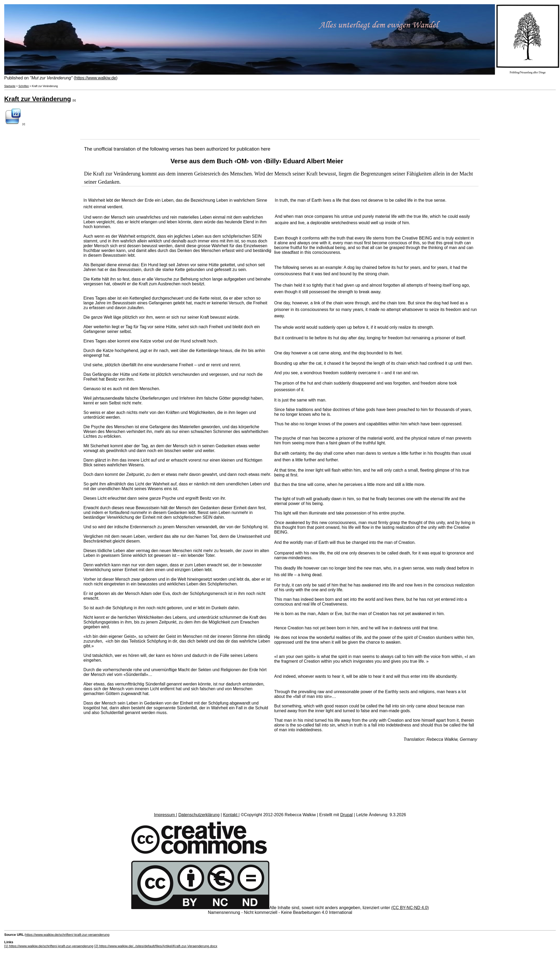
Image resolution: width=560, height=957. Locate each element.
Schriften (24, 86)
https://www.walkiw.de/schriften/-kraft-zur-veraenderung (67, 935)
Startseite (10, 86)
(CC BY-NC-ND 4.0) (410, 908)
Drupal (346, 815)
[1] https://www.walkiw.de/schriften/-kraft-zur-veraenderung (49, 946)
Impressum (165, 815)
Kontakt (231, 815)
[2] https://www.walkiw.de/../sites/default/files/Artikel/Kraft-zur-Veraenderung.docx (156, 946)
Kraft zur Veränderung (38, 99)
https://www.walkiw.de (96, 78)
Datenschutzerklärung (199, 815)
